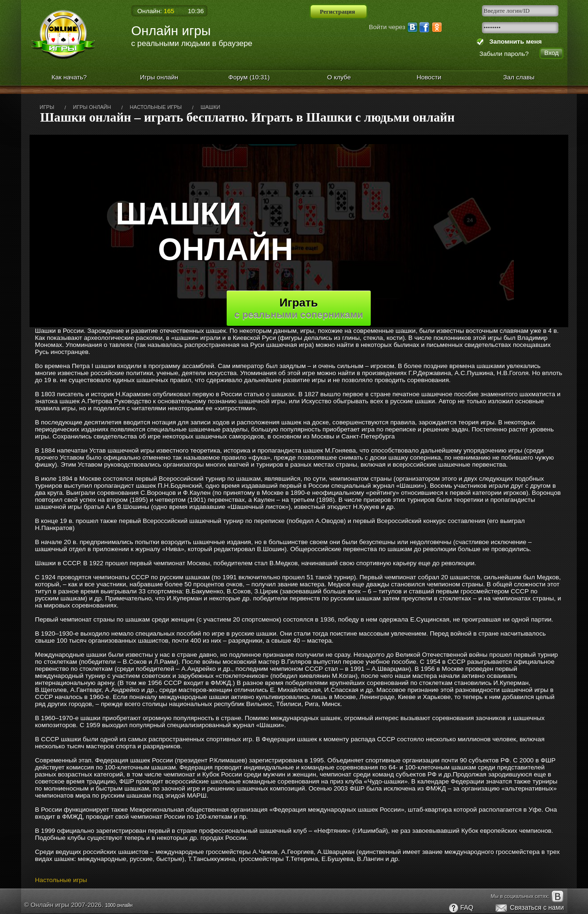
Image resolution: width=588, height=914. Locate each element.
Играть (299, 308)
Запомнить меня (514, 42)
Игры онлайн (159, 77)
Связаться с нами (529, 908)
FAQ (461, 908)
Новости (429, 77)
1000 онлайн (119, 905)
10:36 (196, 11)
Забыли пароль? (504, 54)
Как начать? (69, 77)
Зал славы (519, 77)
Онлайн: (156, 11)
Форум (249, 77)
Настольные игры (61, 880)
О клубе (339, 77)
